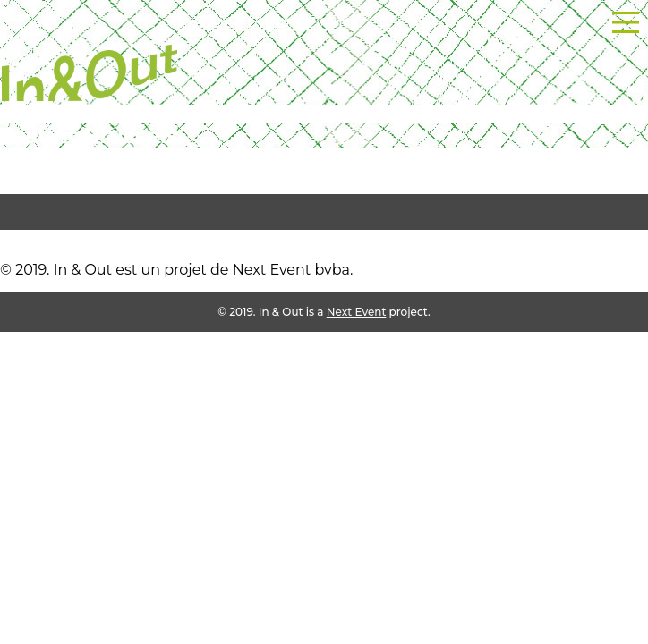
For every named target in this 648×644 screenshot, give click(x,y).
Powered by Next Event (264, 23)
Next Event (357, 312)
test (14, 238)
